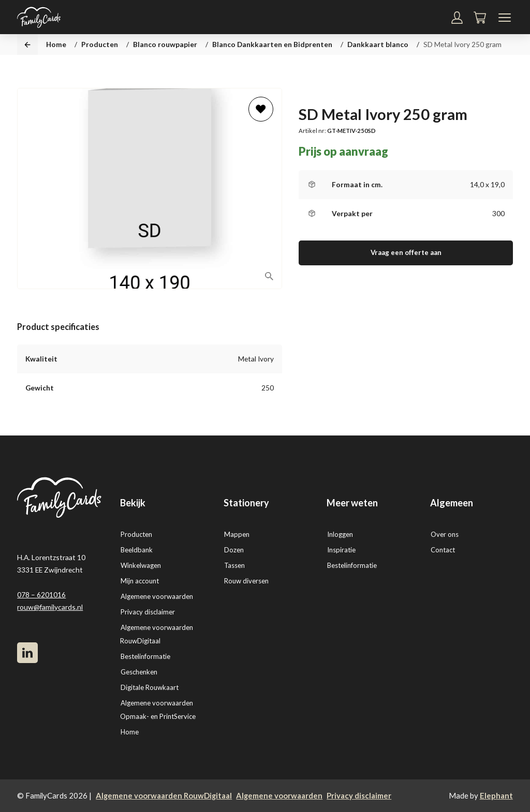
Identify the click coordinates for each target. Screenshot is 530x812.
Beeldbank (137, 550)
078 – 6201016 (41, 595)
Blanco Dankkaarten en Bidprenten (272, 44)
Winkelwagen (141, 565)
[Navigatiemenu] (505, 18)
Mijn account (140, 581)
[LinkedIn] (27, 653)
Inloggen (340, 534)
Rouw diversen (246, 581)
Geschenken (139, 672)
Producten (100, 44)
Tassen (234, 565)
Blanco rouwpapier (165, 44)
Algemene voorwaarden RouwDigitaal (164, 795)
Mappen (237, 534)
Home (56, 44)
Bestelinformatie (145, 656)
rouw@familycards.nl (50, 607)
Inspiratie (341, 550)
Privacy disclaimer (148, 612)
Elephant (496, 795)
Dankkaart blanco (378, 44)
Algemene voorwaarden (157, 596)
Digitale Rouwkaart (150, 687)
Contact (443, 550)
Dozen (234, 550)
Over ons (445, 534)
